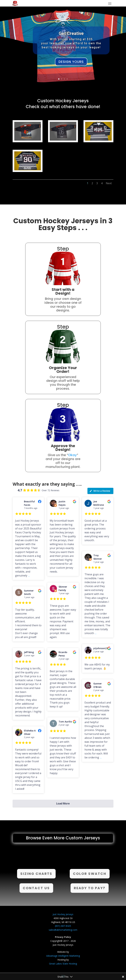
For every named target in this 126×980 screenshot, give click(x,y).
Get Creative (71, 33)
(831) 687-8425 (63, 926)
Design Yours (71, 62)
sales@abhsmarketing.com (63, 930)
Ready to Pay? (90, 888)
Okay (72, 455)
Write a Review (100, 491)
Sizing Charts (36, 874)
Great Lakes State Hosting (63, 964)
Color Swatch (90, 874)
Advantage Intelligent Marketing (63, 956)
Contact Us (36, 888)
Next (109, 183)
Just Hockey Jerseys (63, 914)
